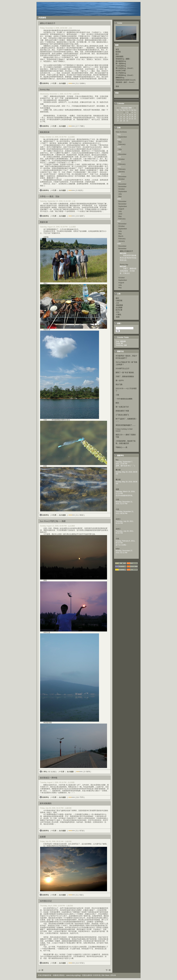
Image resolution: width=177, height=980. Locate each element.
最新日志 (119, 351)
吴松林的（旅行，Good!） (125, 82)
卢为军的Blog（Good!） (125, 75)
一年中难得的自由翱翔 (124, 399)
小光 (117, 500)
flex (117, 460)
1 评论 (44, 772)
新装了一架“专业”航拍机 (125, 373)
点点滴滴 (119, 308)
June (120, 214)
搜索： (119, 323)
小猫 (117, 395)
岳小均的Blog (121, 73)
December (122, 154)
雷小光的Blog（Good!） (125, 68)
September (123, 137)
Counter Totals (122, 337)
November (122, 187)
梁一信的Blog (121, 64)
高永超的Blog (121, 61)
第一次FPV (120, 381)
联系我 (118, 52)
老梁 (117, 489)
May (120, 142)
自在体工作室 (121, 71)
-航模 (118, 317)
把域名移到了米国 (122, 411)
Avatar (119, 23)
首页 (117, 49)
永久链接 (62, 83)
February (122, 144)
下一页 (108, 970)
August (121, 209)
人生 (117, 303)
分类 (118, 294)
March (121, 236)
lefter (118, 549)
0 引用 (54, 83)
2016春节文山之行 (122, 369)
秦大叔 (118, 470)
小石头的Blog (121, 66)
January (122, 172)
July (120, 149)
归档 (118, 128)
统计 (117, 54)
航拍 (117, 403)
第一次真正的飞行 (122, 407)
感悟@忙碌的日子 (126, 251)
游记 (117, 298)
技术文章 (119, 310)
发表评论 (45, 83)
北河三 (118, 519)
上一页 (41, 970)
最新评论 (119, 456)
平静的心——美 (121, 447)
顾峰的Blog (120, 78)
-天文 (118, 312)
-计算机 (118, 315)
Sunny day (124, 265)
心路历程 (119, 301)
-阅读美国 (119, 305)
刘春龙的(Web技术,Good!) (126, 80)
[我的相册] (119, 57)
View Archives (121, 132)
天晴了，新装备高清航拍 (125, 377)
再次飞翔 (119, 385)
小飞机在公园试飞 (122, 415)
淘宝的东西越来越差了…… (126, 425)
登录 (117, 86)
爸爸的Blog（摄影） (123, 59)
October (122, 159)
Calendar (120, 104)
